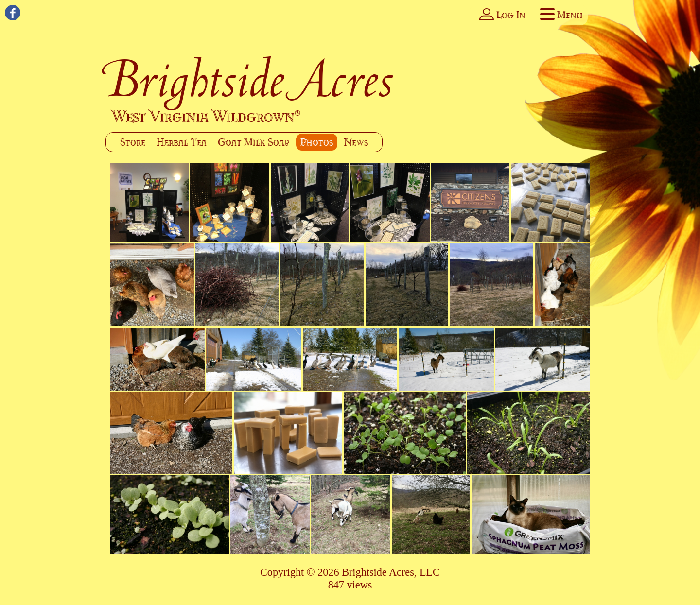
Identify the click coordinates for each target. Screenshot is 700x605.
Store (133, 142)
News (356, 142)
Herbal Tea (182, 142)
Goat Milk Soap (254, 142)
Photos (317, 142)
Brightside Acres (250, 79)
